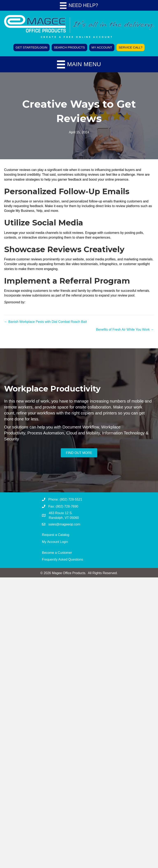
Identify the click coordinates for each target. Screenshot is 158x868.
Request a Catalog (56, 535)
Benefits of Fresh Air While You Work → (125, 330)
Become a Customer (57, 553)
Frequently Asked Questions (63, 559)
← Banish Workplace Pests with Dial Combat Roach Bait (45, 322)
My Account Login (55, 542)
